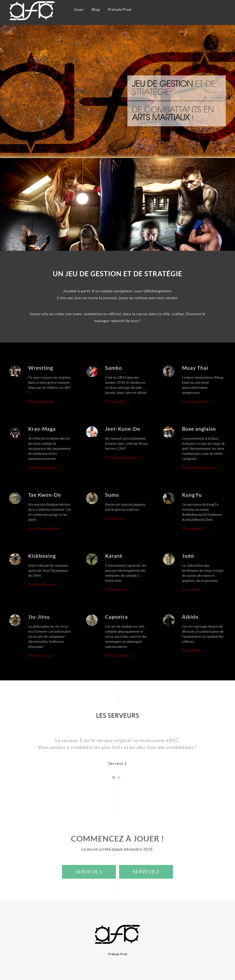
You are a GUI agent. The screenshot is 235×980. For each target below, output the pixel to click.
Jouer (79, 9)
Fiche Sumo (117, 518)
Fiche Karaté (118, 589)
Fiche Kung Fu (196, 529)
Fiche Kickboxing (45, 584)
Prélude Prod (120, 9)
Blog (96, 9)
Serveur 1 (89, 872)
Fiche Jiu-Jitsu (43, 656)
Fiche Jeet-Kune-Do (124, 457)
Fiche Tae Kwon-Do (46, 529)
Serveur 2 (146, 872)
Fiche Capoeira (120, 656)
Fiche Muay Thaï (198, 402)
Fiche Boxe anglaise (201, 468)
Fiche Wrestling (44, 402)
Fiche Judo (193, 589)
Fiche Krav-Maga (45, 468)
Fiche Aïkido (195, 650)
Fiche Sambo (118, 402)
